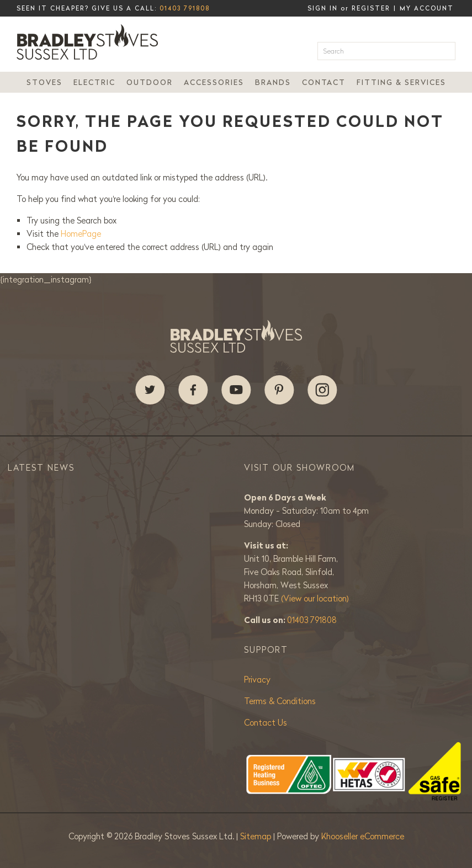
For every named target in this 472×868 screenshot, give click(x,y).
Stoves (44, 82)
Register (371, 8)
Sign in (323, 8)
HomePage (81, 234)
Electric (94, 82)
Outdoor (150, 82)
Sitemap (257, 836)
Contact (324, 82)
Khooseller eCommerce (363, 836)
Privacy (257, 680)
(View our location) (315, 598)
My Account (427, 8)
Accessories (214, 82)
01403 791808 (185, 8)
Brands (273, 82)
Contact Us (266, 723)
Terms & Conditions (280, 701)
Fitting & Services (401, 82)
